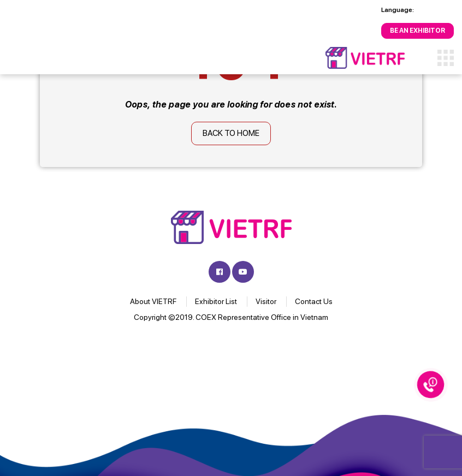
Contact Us (314, 301)
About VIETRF (153, 301)
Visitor (266, 301)
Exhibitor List (216, 301)
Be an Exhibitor (417, 31)
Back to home (231, 133)
